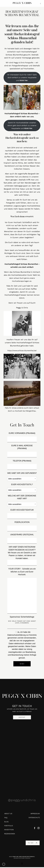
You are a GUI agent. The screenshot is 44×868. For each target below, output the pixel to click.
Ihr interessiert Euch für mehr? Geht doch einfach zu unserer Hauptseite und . (22, 79)
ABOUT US (8, 814)
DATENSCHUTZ (34, 818)
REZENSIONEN (10, 835)
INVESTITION (9, 831)
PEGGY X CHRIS (22, 697)
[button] (4, 864)
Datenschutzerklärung (17, 636)
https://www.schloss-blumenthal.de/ (22, 351)
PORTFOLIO (9, 827)
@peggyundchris (22, 801)
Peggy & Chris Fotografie (23, 63)
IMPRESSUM (35, 814)
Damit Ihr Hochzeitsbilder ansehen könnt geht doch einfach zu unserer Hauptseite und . (22, 126)
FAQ (6, 818)
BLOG (6, 823)
